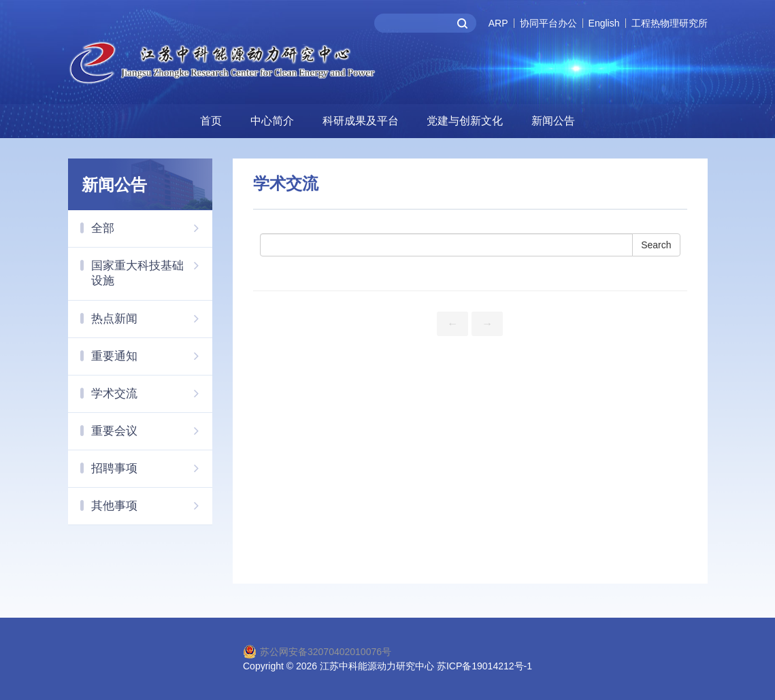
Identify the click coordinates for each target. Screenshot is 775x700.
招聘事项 (152, 468)
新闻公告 (553, 121)
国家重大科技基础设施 (152, 267)
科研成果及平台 (361, 121)
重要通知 (152, 356)
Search (656, 245)
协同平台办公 (548, 23)
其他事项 (152, 505)
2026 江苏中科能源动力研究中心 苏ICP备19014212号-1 (414, 666)
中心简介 (272, 121)
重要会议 (152, 431)
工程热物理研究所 (670, 23)
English (604, 23)
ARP (498, 23)
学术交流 (152, 393)
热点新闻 (152, 318)
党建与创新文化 (465, 121)
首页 (211, 121)
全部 (152, 228)
